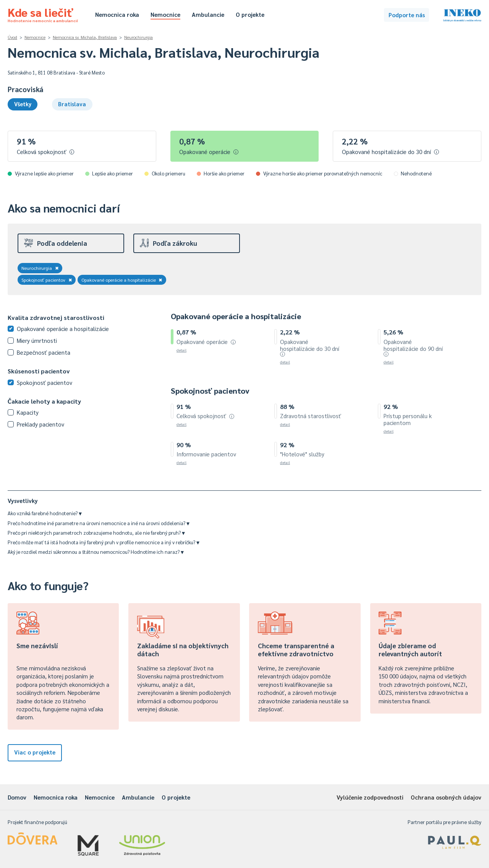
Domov (17, 797)
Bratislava (72, 104)
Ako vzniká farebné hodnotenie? (45, 513)
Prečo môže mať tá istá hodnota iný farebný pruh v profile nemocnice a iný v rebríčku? (104, 542)
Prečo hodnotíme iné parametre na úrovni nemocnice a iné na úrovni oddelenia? (99, 523)
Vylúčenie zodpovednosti (370, 797)
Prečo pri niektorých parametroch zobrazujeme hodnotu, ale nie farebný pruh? (96, 533)
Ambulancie (208, 14)
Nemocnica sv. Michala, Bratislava (85, 37)
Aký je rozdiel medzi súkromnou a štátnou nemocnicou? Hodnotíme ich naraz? (96, 552)
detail (181, 350)
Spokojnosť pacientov (47, 280)
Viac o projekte (35, 752)
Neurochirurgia (138, 37)
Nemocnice (165, 14)
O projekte (250, 14)
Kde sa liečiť (43, 14)
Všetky (23, 104)
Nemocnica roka (117, 14)
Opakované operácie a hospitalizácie (122, 280)
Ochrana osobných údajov (446, 797)
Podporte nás (407, 15)
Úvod (12, 37)
